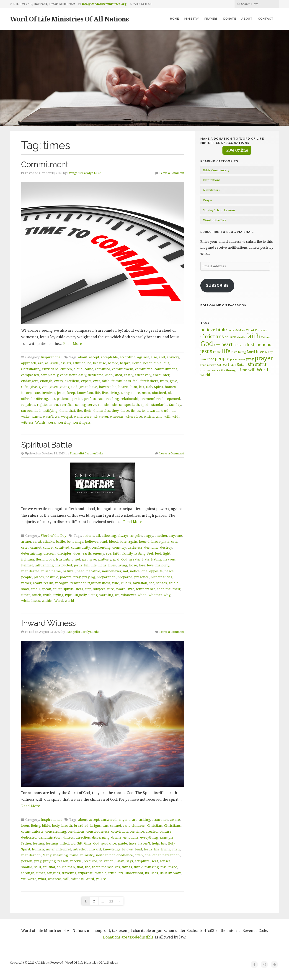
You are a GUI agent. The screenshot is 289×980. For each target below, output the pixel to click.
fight (166, 553)
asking (145, 820)
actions (88, 536)
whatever (101, 416)
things (127, 867)
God (74, 387)
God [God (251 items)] (207, 344)
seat (155, 861)
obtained (159, 393)
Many (125, 393)
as (47, 363)
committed (144, 369)
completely (50, 375)
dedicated (96, 375)
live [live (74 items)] (234, 352)
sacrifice (67, 405)
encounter (161, 375)
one (144, 571)
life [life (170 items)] (226, 351)
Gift (79, 843)
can (174, 541)
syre (131, 589)
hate (146, 559)
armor (26, 541)
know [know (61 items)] (217, 352)
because (99, 363)
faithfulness (121, 381)
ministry (87, 855)
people (27, 577)
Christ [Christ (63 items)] (250, 330)
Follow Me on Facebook (223, 305)
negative (93, 571)
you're (101, 879)
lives (112, 565)
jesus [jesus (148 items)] (206, 351)
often (139, 855)
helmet (27, 565)
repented (173, 399)
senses (161, 583)
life (97, 393)
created (152, 831)
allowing (109, 536)
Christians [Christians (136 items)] (212, 336)
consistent (68, 375)
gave (173, 381)
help (155, 843)
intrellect (80, 849)
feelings (52, 843)
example (166, 837)
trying (58, 595)
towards (153, 411)
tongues (54, 873)
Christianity (31, 369)
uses (154, 873)
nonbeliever (111, 571)
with (176, 416)
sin (115, 405)
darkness (135, 547)
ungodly (80, 595)
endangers (30, 381)
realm (48, 583)
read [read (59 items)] (203, 365)
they (115, 411)
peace (169, 571)
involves (48, 393)
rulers (126, 583)
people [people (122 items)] (222, 358)
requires (28, 405)
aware (175, 820)
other (157, 855)
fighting (28, 559)
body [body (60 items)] (231, 330)
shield (174, 583)
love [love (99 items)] (260, 352)
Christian (155, 825)
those (125, 411)
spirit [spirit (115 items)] (261, 364)
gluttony (104, 559)
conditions (76, 831)
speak (46, 589)
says (130, 861)
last (90, 393)
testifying (50, 411)
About (247, 19)
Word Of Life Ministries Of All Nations (69, 19)
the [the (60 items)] (223, 370)
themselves (111, 867)
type (68, 595)
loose (133, 565)
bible (157, 363)
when (142, 595)
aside (55, 363)
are (41, 363)
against (143, 357)
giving (65, 387)
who (159, 416)
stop (88, 589)
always (123, 536)
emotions (131, 837)
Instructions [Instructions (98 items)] (259, 344)
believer (91, 541)
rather (26, 583)
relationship (130, 399)
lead (139, 849)
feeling (38, 843)
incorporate (31, 393)
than (63, 411)
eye (108, 553)
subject (99, 589)
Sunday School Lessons (219, 210)
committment (166, 369)
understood (134, 873)
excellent (72, 381)
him (134, 387)
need (81, 571)
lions (102, 565)
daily (82, 375)
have (93, 387)
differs (69, 837)
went (78, 416)
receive (76, 861)
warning (106, 595)
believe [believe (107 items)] (208, 330)
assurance (160, 820)
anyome (175, 536)
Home (174, 19)
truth (165, 411)
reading (112, 399)
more (136, 393)
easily (129, 375)
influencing (44, 565)
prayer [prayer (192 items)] (264, 358)
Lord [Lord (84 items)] (251, 352)
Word (59, 601)
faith (106, 381)
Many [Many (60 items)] (269, 352)
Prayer (208, 200)
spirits (68, 589)
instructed (64, 565)
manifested (30, 571)
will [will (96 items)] (252, 370)
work (52, 422)
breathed (81, 825)
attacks (48, 541)
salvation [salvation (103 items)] (226, 364)
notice (135, 571)
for (73, 843)
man (176, 849)
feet (158, 553)
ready (37, 583)
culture (165, 831)
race (101, 399)
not (125, 571)
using (93, 595)
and (162, 357)
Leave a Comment (172, 173)
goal (116, 559)
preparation (106, 577)
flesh (40, 559)
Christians (50, 369)
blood (113, 541)
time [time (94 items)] (243, 370)
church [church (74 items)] (231, 337)
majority (162, 565)
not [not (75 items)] (211, 359)
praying (89, 577)
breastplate (160, 541)
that (72, 411)
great (83, 387)
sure (110, 589)
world (69, 601)
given (43, 387)
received (90, 861)
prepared (125, 577)
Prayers (211, 19)
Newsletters (211, 190)
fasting (140, 553)
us (173, 411)
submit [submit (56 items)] (216, 370)
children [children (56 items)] (240, 330)
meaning (60, 855)
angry (148, 536)
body (56, 825)
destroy (166, 547)
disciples (65, 553)
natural (69, 571)
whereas (117, 416)
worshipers (82, 422)
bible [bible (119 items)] (221, 329)
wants (36, 416)
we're (32, 879)
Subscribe (217, 285)
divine (116, 837)
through (28, 873)
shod (25, 589)
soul (38, 867)
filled (65, 843)
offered (27, 399)
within (47, 601)
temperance (146, 589)
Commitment (45, 164)
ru (56, 405)
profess (90, 399)
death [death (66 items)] (241, 337)
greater (135, 559)
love (150, 565)
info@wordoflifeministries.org (104, 4)
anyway (173, 357)
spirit (145, 405)
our (52, 399)
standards (159, 405)
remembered (153, 399)
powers (66, 577)
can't (25, 547)
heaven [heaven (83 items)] (240, 345)
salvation (140, 583)
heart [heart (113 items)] (227, 344)
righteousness (99, 583)
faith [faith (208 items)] (253, 336)
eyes (97, 381)
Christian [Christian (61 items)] (261, 330)
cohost (48, 547)
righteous (45, 405)
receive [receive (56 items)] (212, 365)
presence (142, 577)
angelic (136, 536)
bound (144, 541)
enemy (98, 553)
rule (116, 583)
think (138, 867)
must (146, 393)
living (114, 393)
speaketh (132, 405)
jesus (61, 393)
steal (79, 589)
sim (107, 405)
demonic (151, 547)
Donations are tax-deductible (128, 937)
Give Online (237, 150)
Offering (41, 399)
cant (126, 825)
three (173, 867)
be (89, 363)
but (166, 363)
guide (122, 843)
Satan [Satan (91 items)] (242, 364)
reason (63, 861)
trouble (101, 873)
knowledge (112, 849)
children (138, 825)
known (128, 849)
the (79, 411)
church (66, 369)
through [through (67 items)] (232, 370)
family (128, 553)
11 (111, 901)
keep (71, 393)
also (154, 357)
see (152, 583)
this (164, 867)
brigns (95, 825)
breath (67, 825)
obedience (125, 855)
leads (148, 849)
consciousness (98, 831)
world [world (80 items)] (205, 375)
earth (87, 553)
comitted (62, 547)
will (167, 416)
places (39, 577)
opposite (156, 571)
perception (171, 855)
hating (156, 559)
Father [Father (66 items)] (266, 337)
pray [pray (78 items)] (250, 359)
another (161, 536)
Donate (230, 19)
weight (67, 416)
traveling (69, 873)
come (89, 369)
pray (77, 577)
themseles (102, 411)
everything (149, 837)
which (149, 416)
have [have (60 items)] (217, 345)
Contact (266, 19)
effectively (143, 375)
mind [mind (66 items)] (204, 359)
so (121, 405)
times (135, 411)
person (27, 861)
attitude (79, 363)
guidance (109, 843)
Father (26, 843)
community (80, 547)
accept (94, 357)
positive (52, 577)
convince (137, 831)
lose (142, 565)
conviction (120, 831)
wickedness (31, 601)
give (34, 387)
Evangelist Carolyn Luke (84, 173)
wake (25, 416)
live (105, 393)
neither (102, 855)
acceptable (109, 357)
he (114, 387)
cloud (78, 369)
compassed (30, 375)
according (128, 357)
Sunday (175, 405)
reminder (78, 583)
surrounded (31, 411)
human (38, 849)
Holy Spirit (154, 387)
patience (64, 399)
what (42, 879)
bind (103, 541)
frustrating (65, 559)
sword (121, 589)
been (25, 825)
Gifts (25, 387)
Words (40, 422)
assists (66, 363)
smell (35, 589)
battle (60, 541)
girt (85, 559)
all (98, 536)
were (88, 416)
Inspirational (51, 357)
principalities (161, 577)
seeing (80, 405)
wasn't (48, 416)
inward (95, 849)
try (121, 873)
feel (136, 381)
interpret (64, 849)
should (27, 867)
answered (109, 820)
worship (64, 422)
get (78, 559)
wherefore (134, 416)
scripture (142, 861)
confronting (101, 547)
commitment (123, 369)
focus (50, 559)
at (40, 541)
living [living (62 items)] (242, 352)
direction (83, 837)
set (100, 405)
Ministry (192, 19)
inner (50, 849)
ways (177, 873)
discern (50, 553)
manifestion (31, 855)
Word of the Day (54, 536)
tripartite (85, 873)
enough (46, 381)
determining (31, 553)
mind (74, 855)
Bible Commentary (216, 170)
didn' (109, 375)
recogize (62, 583)
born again (128, 541)
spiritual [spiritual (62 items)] (206, 370)
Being (137, 363)
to (143, 411)
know (81, 393)
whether (155, 595)
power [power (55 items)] (241, 359)
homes (170, 387)
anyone (124, 820)
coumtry (119, 547)
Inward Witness (48, 623)
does (77, 553)
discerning (101, 837)
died (119, 375)
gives (54, 387)
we (57, 416)
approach (29, 363)
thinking (152, 867)
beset (147, 363)
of (169, 393)
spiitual (49, 867)
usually (166, 873)
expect (86, 381)
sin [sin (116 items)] (251, 364)
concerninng (56, 831)
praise (77, 399)
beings (78, 541)
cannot (36, 547)
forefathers (149, 381)
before (113, 363)
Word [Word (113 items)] (262, 370)
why (167, 595)
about (83, 357)
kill (87, 565)
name (56, 571)
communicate (32, 831)
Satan (120, 861)
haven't (105, 387)
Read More (73, 344)
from (164, 381)
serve (92, 405)
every (59, 381)
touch (37, 595)
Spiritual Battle (46, 445)
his (142, 387)
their (88, 411)
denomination (50, 837)
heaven (169, 559)
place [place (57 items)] (233, 359)
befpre (125, 363)
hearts (123, 387)
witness (27, 422)
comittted (103, 369)
